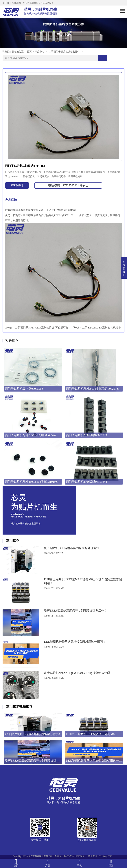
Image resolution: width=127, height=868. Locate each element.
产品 (48, 863)
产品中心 (40, 52)
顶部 (111, 863)
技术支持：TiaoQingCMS (100, 856)
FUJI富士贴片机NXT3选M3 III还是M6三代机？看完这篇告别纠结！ (83, 581)
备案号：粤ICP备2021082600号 (70, 856)
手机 (79, 863)
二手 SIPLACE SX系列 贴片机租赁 (101, 328)
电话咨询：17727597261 (68, 185)
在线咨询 (17, 185)
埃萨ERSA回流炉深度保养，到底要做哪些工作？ (76, 611)
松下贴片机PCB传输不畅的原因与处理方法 (72, 548)
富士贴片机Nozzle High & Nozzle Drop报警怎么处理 (77, 673)
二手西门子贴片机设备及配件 (64, 52)
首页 (29, 52)
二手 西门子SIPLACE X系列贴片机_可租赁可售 (42, 328)
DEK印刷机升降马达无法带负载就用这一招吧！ (75, 642)
